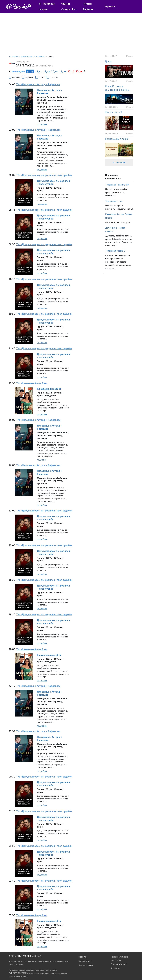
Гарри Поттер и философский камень (117, 88)
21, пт (63, 71)
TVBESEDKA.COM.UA (32, 956)
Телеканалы (49, 4)
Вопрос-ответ (85, 961)
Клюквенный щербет (49, 389)
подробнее (42, 124)
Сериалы (66, 9)
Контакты (115, 968)
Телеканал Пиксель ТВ (117, 185)
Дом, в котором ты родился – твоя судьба (53, 182)
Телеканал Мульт (114, 201)
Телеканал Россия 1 (115, 251)
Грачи (108, 61)
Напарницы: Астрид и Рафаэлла (50, 92)
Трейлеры (88, 9)
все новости (119, 162)
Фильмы (66, 4)
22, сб (71, 71)
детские (54, 77)
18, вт (38, 71)
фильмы (16, 77)
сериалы (29, 77)
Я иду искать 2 (114, 112)
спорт (42, 77)
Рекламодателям (119, 964)
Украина (110, 6)
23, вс (79, 71)
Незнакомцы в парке (117, 139)
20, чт (55, 71)
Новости (43, 9)
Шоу (74, 9)
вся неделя (18, 71)
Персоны (87, 4)
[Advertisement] (71, 34)
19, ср (47, 71)
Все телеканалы (86, 965)
